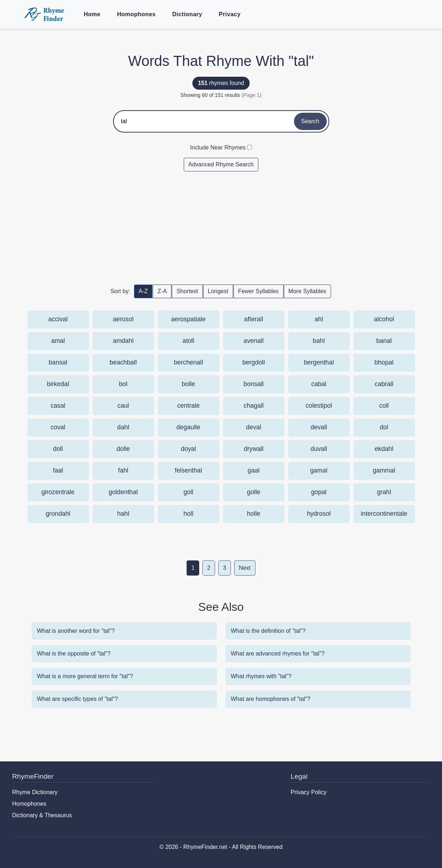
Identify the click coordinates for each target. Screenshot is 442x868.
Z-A (162, 291)
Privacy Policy (309, 792)
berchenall (188, 362)
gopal (319, 492)
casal (58, 406)
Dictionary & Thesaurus (42, 815)
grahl (384, 492)
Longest (218, 291)
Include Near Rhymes (218, 147)
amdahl (123, 341)
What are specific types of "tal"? (78, 699)
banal (384, 341)
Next (245, 568)
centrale (189, 406)
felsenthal (188, 470)
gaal (253, 470)
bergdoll (254, 362)
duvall (319, 449)
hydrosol (319, 514)
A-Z (143, 291)
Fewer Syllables (258, 291)
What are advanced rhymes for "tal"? (278, 654)
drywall (254, 449)
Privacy (229, 14)
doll (58, 449)
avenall (254, 341)
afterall (254, 319)
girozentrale (58, 492)
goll (188, 492)
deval (254, 427)
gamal (319, 470)
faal (58, 470)
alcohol (384, 319)
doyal (188, 449)
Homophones (136, 14)
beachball (123, 362)
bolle (188, 384)
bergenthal (319, 362)
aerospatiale (188, 319)
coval (58, 427)
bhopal (384, 362)
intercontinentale (384, 514)
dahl (123, 427)
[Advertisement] (221, 228)
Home (92, 14)
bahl (319, 341)
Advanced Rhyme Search (221, 164)
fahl (123, 470)
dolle (123, 449)
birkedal (58, 384)
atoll (188, 341)
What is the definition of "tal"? (268, 631)
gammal (384, 470)
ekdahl (384, 449)
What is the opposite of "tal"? (74, 654)
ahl (319, 319)
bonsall (254, 384)
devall (319, 427)
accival (58, 319)
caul (123, 406)
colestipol (319, 406)
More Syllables (307, 291)
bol (123, 384)
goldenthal (123, 492)
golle (253, 492)
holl (188, 514)
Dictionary (187, 14)
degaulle (189, 427)
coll (384, 406)
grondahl (58, 514)
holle (253, 514)
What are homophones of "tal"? (271, 699)
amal (58, 341)
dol (384, 427)
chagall (254, 406)
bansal (58, 362)
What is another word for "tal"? (76, 631)
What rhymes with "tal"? (261, 676)
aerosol (123, 319)
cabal (319, 384)
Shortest (187, 291)
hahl (123, 514)
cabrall (384, 384)
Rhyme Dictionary (35, 792)
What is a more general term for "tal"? (85, 676)
